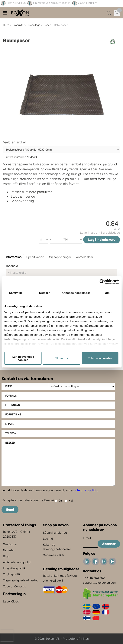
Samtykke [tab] (16, 293)
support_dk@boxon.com (100, 583)
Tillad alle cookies (100, 358)
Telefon (11, 433)
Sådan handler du (55, 533)
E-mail (10, 424)
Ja (58, 501)
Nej (69, 501)
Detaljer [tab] (44, 293)
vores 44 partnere (25, 312)
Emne (9, 386)
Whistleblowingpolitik (18, 562)
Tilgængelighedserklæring (21, 580)
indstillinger (13, 339)
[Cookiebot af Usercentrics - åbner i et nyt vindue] (102, 282)
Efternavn (13, 405)
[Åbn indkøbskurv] (117, 13)
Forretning (13, 415)
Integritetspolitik (14, 568)
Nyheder (9, 550)
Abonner (109, 544)
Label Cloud (11, 601)
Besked (10, 443)
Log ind (48, 539)
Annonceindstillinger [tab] (76, 293)
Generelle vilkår (54, 555)
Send (10, 510)
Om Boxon (10, 544)
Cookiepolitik (12, 574)
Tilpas (62, 358)
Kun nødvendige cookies (23, 358)
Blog (6, 556)
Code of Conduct (14, 586)
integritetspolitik (86, 490)
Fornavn (11, 396)
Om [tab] (107, 293)
